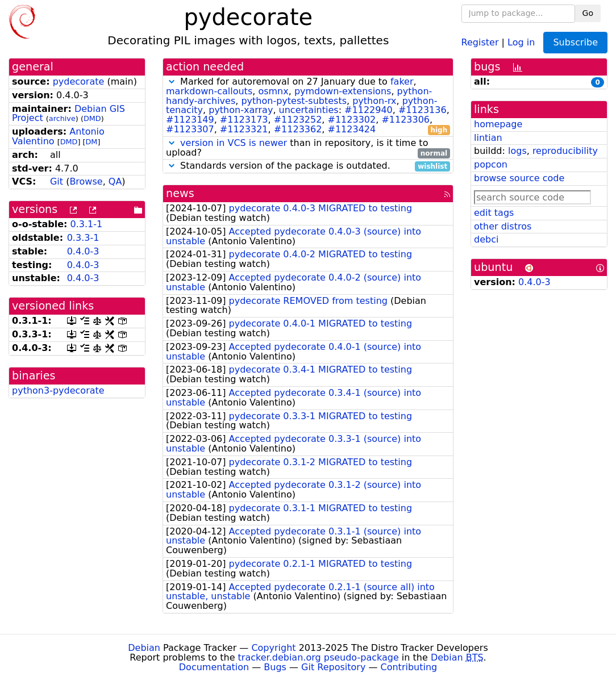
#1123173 (244, 120)
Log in (521, 42)
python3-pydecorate (58, 390)
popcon (491, 164)
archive (62, 118)
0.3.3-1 (83, 238)
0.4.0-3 (83, 251)
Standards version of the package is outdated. (308, 166)
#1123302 (352, 120)
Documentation (214, 667)
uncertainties (309, 110)
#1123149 (190, 120)
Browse (86, 181)
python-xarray (241, 110)
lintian (488, 138)
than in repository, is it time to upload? (308, 148)
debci (486, 239)
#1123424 (352, 129)
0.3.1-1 (87, 224)
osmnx (273, 91)
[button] (172, 82)
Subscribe (575, 42)
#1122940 (369, 110)
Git (57, 181)
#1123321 (244, 129)
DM (92, 142)
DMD (92, 118)
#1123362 (298, 129)
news (180, 193)
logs (517, 151)
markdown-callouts (209, 91)
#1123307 (190, 129)
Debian (144, 648)
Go (588, 13)
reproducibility (565, 151)
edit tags (494, 213)
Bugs (275, 667)
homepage (498, 124)
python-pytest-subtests (294, 101)
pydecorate (79, 82)
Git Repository (333, 667)
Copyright (273, 648)
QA (115, 181)
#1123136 (423, 110)
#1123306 (405, 120)
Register (480, 42)
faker (402, 82)
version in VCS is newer (234, 143)
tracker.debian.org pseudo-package (319, 657)
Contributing (409, 667)
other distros (503, 226)
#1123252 (298, 120)
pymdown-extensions (343, 91)
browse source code (519, 178)
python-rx (374, 101)
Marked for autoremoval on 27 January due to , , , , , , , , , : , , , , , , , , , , (308, 106)
